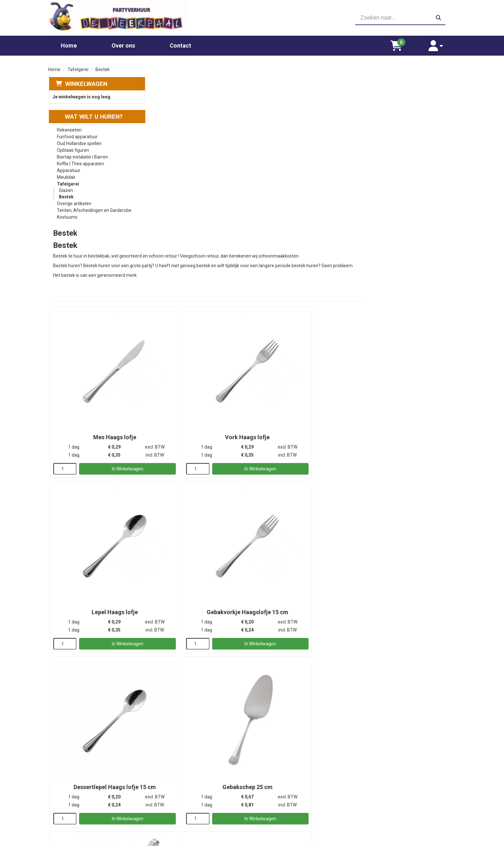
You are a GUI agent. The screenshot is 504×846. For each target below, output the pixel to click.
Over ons (123, 43)
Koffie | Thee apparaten (80, 161)
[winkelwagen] (406, 43)
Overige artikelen (74, 201)
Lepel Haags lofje (407, 261)
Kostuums (67, 215)
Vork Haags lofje (304, 261)
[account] (439, 43)
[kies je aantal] (164, 293)
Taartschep (304, 550)
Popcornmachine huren (183, 788)
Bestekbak (201, 695)
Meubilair (66, 175)
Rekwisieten (69, 128)
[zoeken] (438, 17)
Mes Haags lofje (202, 261)
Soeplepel (201, 550)
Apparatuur (68, 168)
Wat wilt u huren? (89, 114)
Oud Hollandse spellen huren (188, 814)
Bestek (66, 195)
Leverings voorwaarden (387, 775)
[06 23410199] (252, 17)
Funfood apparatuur (77, 134)
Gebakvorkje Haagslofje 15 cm (202, 406)
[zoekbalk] (391, 17)
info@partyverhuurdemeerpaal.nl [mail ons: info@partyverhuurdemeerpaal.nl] (96, 804)
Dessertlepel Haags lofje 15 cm (304, 406)
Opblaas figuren (73, 148)
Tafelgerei (78, 67)
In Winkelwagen (212, 293)
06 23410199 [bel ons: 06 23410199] (76, 793)
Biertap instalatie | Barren (82, 155)
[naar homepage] (113, 17)
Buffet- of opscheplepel (406, 550)
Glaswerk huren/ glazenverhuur (191, 781)
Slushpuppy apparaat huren (187, 807)
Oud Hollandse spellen (79, 141)
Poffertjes (170, 820)
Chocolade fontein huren (184, 775)
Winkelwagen (86, 81)
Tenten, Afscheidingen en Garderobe (94, 208)
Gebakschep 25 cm (407, 406)
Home (69, 43)
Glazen (66, 188)
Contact (180, 43)
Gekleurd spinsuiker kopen (186, 801)
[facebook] (450, 841)
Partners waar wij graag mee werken (298, 775)
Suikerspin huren (176, 794)
